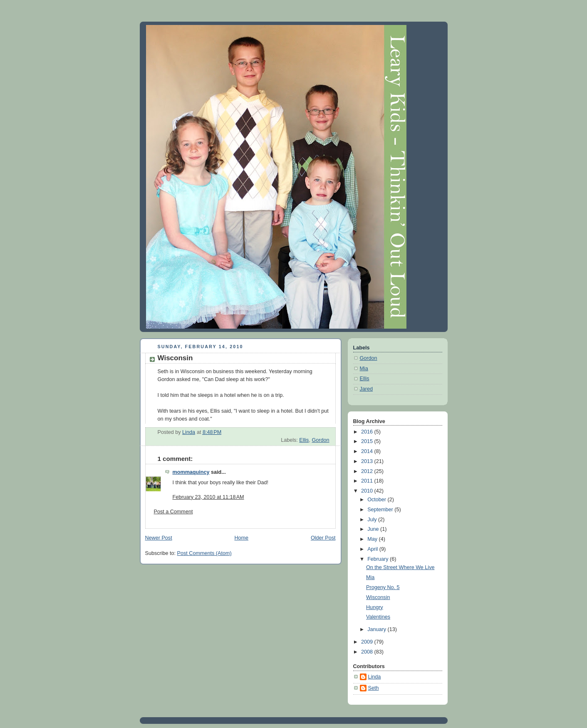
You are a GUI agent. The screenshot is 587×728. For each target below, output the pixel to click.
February (379, 559)
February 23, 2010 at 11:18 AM (208, 497)
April (373, 549)
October (377, 500)
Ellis (304, 440)
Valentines (378, 617)
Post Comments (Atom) (204, 553)
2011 (368, 481)
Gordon (320, 440)
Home (241, 538)
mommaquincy (191, 472)
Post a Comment (173, 512)
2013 (368, 461)
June (374, 529)
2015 (368, 441)
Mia (364, 369)
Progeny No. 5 (383, 587)
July (373, 520)
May (373, 539)
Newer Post (159, 538)
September (381, 510)
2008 (368, 652)
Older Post (323, 538)
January (377, 629)
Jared (367, 389)
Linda (375, 677)
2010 (368, 491)
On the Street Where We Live (400, 567)
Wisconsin (378, 597)
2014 (368, 451)
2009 (368, 642)
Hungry (375, 607)
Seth (374, 688)
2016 (368, 432)
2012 (368, 471)
